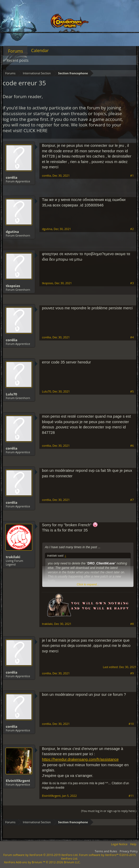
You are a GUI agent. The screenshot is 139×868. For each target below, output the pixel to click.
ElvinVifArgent (18, 781)
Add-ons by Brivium (42, 862)
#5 (132, 391)
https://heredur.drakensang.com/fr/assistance (80, 759)
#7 (132, 500)
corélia (12, 177)
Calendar (40, 51)
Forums (16, 51)
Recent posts (18, 60)
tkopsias (13, 286)
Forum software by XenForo (41, 855)
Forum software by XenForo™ (98, 857)
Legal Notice (119, 844)
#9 (132, 673)
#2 (132, 229)
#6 (132, 446)
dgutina (12, 232)
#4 (132, 337)
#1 (132, 176)
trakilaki (13, 557)
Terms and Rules (106, 851)
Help (133, 844)
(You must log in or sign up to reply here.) (109, 811)
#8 (132, 624)
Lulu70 (11, 394)
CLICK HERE (36, 130)
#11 (131, 796)
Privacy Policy (129, 851)
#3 (132, 283)
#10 (131, 724)
